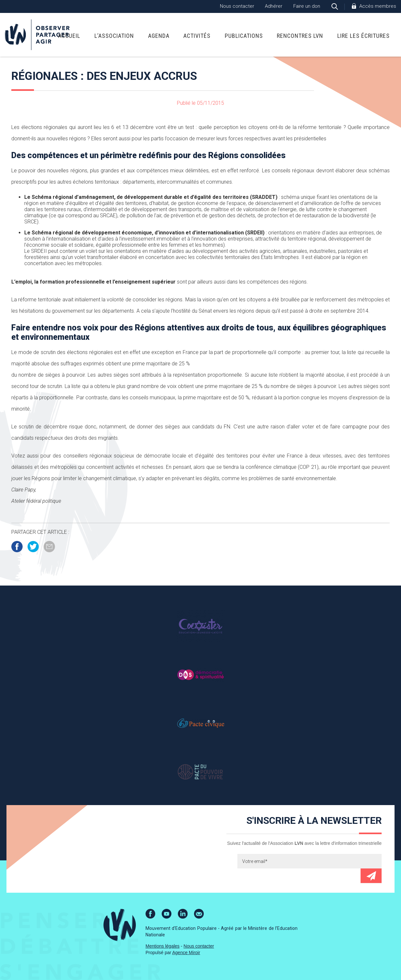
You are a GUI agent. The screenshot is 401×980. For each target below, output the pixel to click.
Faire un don (307, 6)
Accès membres (378, 6)
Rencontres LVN (300, 36)
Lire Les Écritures (363, 36)
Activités (197, 36)
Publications (244, 36)
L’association (114, 36)
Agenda (159, 36)
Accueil (69, 36)
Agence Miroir (186, 953)
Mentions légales (163, 946)
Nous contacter (237, 6)
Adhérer (274, 6)
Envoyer (371, 876)
